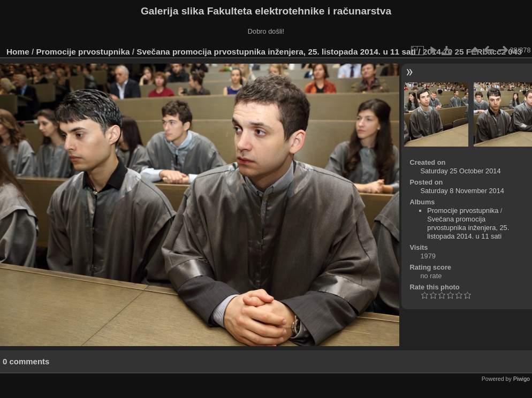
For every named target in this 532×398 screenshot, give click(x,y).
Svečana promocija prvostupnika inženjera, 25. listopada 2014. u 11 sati (276, 52)
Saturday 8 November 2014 (462, 191)
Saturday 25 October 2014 (460, 171)
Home (18, 52)
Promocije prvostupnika (83, 52)
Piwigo (522, 379)
